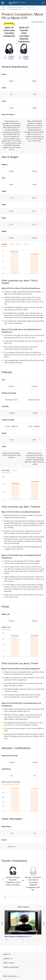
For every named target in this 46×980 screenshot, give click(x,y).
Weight (26, 244)
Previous (3, 879)
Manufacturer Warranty (11, 782)
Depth (19, 244)
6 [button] (21, 898)
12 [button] (41, 898)
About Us (7, 954)
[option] (23, 880)
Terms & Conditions (11, 967)
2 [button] (8, 898)
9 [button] (31, 898)
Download (12, 847)
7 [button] (25, 898)
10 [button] (35, 898)
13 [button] (20, 900)
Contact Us (8, 959)
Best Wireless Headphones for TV (18, 937)
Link (12, 833)
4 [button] (15, 898)
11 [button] (38, 898)
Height (4, 244)
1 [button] (5, 898)
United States (11, 976)
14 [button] (23, 900)
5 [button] (18, 898)
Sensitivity (6, 471)
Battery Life (6, 627)
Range (15, 471)
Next (43, 879)
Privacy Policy (9, 963)
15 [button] (26, 900)
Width (12, 244)
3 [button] (12, 898)
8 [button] (28, 898)
